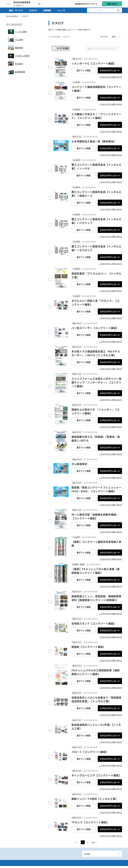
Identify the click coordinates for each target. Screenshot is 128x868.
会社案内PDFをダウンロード (86, 4)
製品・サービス (16, 10)
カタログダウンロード (110, 70)
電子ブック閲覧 (84, 70)
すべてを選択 (61, 48)
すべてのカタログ (14, 24)
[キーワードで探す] (118, 10)
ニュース (61, 10)
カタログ (33, 10)
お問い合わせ (112, 4)
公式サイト (19, 5)
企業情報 (47, 10)
